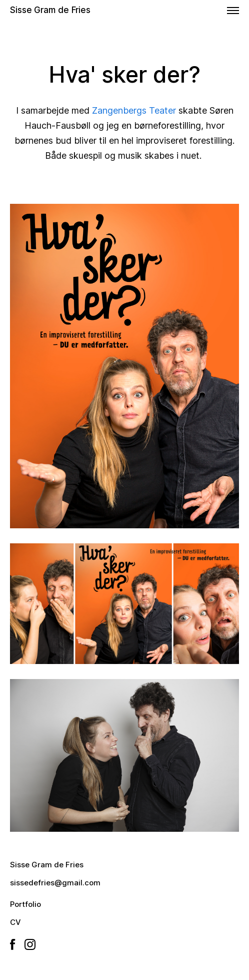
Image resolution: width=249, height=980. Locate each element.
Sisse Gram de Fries (50, 10)
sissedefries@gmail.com (55, 883)
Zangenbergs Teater (134, 110)
